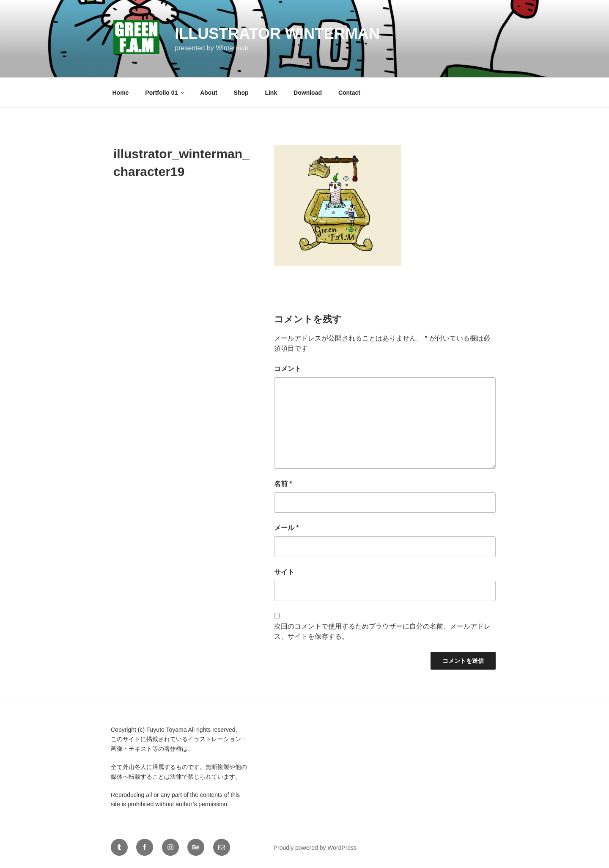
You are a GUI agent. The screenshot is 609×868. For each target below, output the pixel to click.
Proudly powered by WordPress (315, 848)
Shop (241, 93)
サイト (284, 572)
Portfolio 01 (165, 93)
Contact (349, 93)
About (208, 93)
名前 (283, 484)
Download (308, 93)
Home (121, 93)
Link (271, 93)
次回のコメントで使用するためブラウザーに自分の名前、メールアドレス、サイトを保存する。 (382, 631)
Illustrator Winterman (277, 34)
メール (287, 528)
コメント (288, 369)
